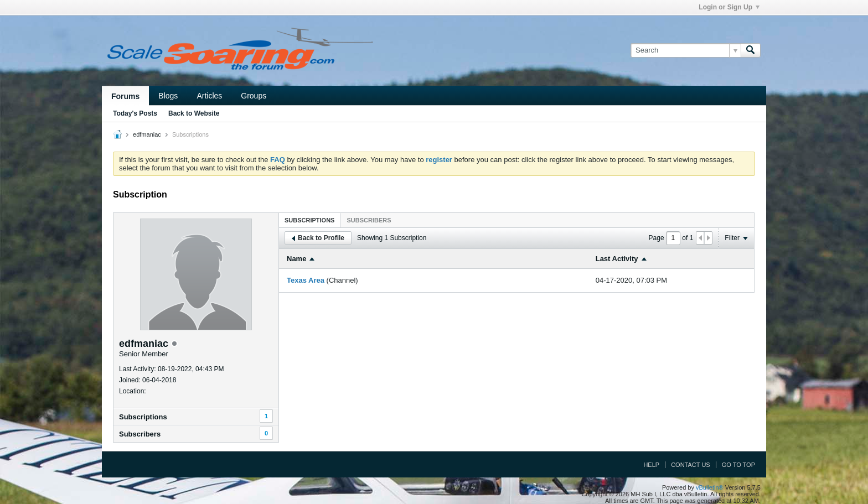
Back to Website (194, 113)
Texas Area (306, 280)
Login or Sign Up (729, 7)
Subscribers (140, 434)
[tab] (309, 220)
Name (296, 259)
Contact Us (691, 465)
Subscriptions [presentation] (309, 220)
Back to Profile (318, 238)
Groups (254, 96)
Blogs (168, 96)
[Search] (686, 50)
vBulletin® (710, 487)
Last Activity (617, 259)
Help (651, 465)
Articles (209, 96)
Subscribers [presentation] (369, 220)
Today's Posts (135, 113)
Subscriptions (143, 417)
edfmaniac (147, 134)
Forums (125, 96)
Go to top (738, 465)
